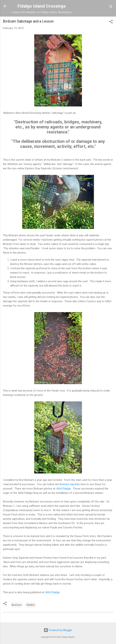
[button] (111, 22)
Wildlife (31, 605)
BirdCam (17, 605)
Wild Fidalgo (63, 489)
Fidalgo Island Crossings (42, 6)
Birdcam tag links (70, 484)
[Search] (111, 7)
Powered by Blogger (58, 630)
